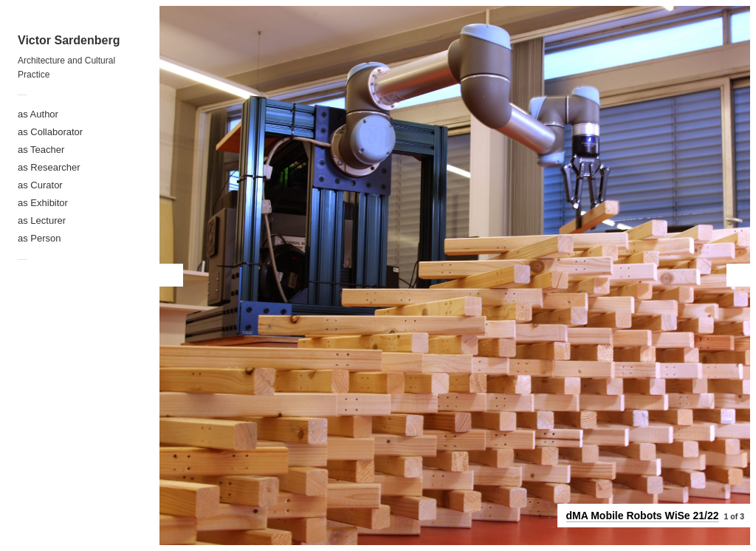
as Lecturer (42, 220)
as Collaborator (50, 132)
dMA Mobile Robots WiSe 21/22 (643, 516)
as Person (39, 238)
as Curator (40, 185)
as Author (38, 114)
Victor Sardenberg (69, 40)
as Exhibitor (43, 203)
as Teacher (41, 150)
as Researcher (49, 167)
